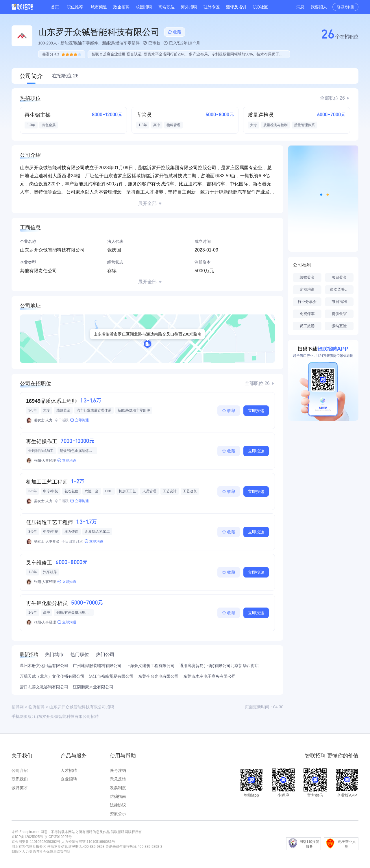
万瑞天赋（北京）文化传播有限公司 (52, 676)
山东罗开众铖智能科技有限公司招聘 (66, 716)
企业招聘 (69, 779)
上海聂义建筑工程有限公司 (150, 666)
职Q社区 (260, 7)
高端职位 (166, 7)
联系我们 (20, 779)
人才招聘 (69, 770)
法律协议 (118, 805)
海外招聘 (189, 7)
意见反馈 (118, 779)
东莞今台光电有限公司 (158, 676)
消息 (300, 7)
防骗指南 (118, 796)
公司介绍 (20, 770)
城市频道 (99, 7)
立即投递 (256, 411)
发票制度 (118, 788)
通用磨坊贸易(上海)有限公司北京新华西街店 (219, 666)
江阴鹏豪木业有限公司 (93, 687)
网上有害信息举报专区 (29, 847)
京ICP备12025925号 (27, 837)
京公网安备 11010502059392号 (36, 842)
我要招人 (319, 7)
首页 (55, 7)
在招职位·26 (65, 76)
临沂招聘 (36, 707)
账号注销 (118, 770)
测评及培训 (236, 7)
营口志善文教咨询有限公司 (44, 687)
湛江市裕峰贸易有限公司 (111, 676)
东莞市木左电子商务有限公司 (210, 676)
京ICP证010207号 (58, 837)
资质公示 (118, 814)
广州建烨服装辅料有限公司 (97, 666)
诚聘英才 (20, 788)
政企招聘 (121, 7)
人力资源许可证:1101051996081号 (88, 842)
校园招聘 (144, 7)
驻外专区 (212, 7)
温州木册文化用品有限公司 (44, 666)
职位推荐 (75, 7)
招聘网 (18, 707)
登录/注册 (345, 7)
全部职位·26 (332, 98)
